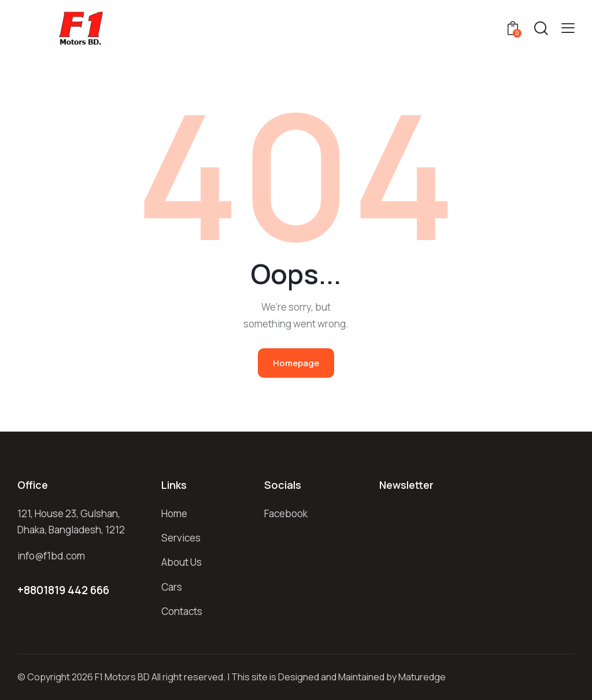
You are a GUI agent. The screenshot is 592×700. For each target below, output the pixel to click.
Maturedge (422, 677)
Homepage (296, 363)
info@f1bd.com (51, 556)
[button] (568, 28)
